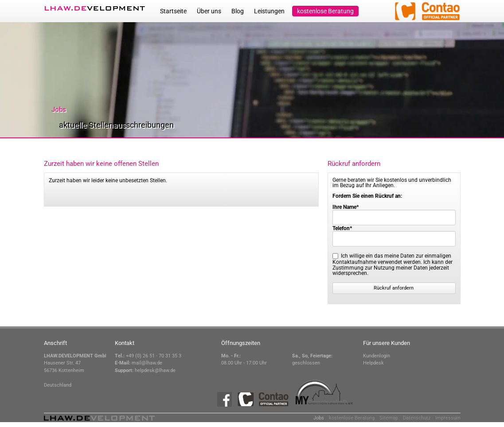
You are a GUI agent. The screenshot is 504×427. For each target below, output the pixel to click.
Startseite (173, 11)
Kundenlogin (377, 356)
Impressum (448, 418)
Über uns (209, 11)
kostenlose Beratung (325, 11)
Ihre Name (346, 207)
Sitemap (389, 418)
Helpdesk (373, 363)
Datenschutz (417, 418)
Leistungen (269, 11)
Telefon (342, 228)
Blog (238, 11)
